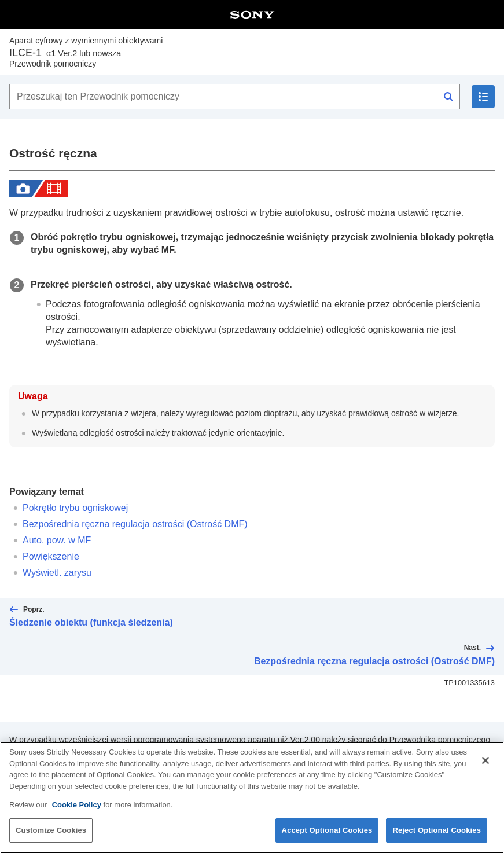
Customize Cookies (51, 838)
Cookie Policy (78, 813)
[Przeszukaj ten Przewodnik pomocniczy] (235, 97)
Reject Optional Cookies (437, 838)
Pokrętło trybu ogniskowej (75, 508)
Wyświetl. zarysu (57, 573)
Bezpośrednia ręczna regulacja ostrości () (135, 524)
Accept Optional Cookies (327, 838)
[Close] (485, 769)
